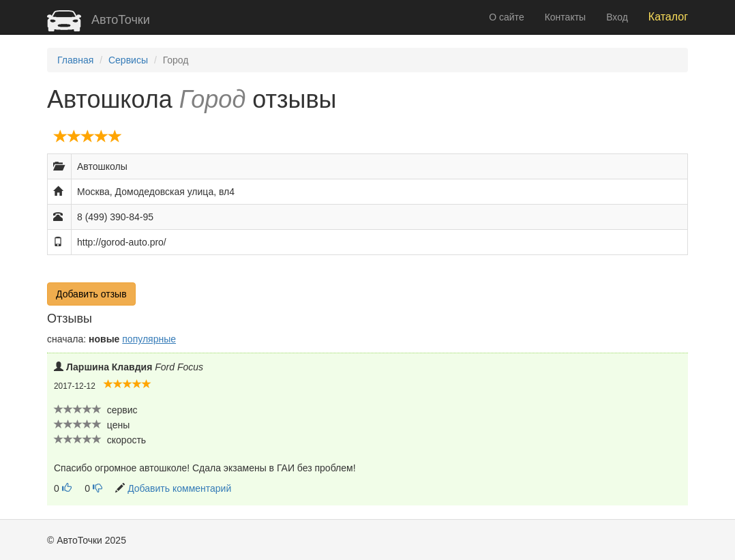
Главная (75, 60)
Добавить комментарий (179, 488)
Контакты (565, 17)
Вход (617, 17)
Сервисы (128, 60)
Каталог (668, 17)
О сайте (506, 17)
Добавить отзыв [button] (91, 294)
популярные (149, 339)
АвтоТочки (99, 20)
